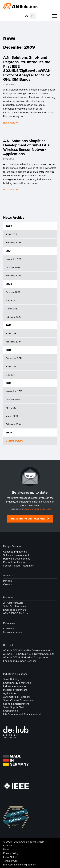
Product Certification (15, 562)
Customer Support (13, 632)
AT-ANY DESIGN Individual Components (26, 657)
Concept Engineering (15, 552)
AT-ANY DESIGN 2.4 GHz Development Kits (28, 650)
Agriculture (9, 693)
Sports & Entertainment (16, 704)
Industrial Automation (15, 686)
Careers (8, 584)
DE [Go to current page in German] (26, 16)
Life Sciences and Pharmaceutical (22, 714)
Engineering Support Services (20, 661)
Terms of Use (10, 861)
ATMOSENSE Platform (16, 613)
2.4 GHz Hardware (13, 603)
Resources (9, 623)
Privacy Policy (11, 853)
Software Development (16, 555)
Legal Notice (10, 857)
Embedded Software (15, 610)
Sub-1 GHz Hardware (15, 606)
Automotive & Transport (16, 697)
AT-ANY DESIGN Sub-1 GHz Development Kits (29, 654)
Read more (10, 122)
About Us (8, 575)
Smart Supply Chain (14, 707)
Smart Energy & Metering (17, 683)
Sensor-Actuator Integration (19, 566)
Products (8, 597)
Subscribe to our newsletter (28, 519)
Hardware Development (16, 559)
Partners (8, 581)
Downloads (9, 628)
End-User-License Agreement (20, 865)
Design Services (12, 546)
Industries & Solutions (15, 674)
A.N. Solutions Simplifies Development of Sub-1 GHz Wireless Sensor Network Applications (26, 147)
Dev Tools (9, 645)
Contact (8, 845)
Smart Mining (11, 711)
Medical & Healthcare (15, 690)
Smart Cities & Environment (18, 700)
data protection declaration (38, 509)
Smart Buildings (12, 679)
